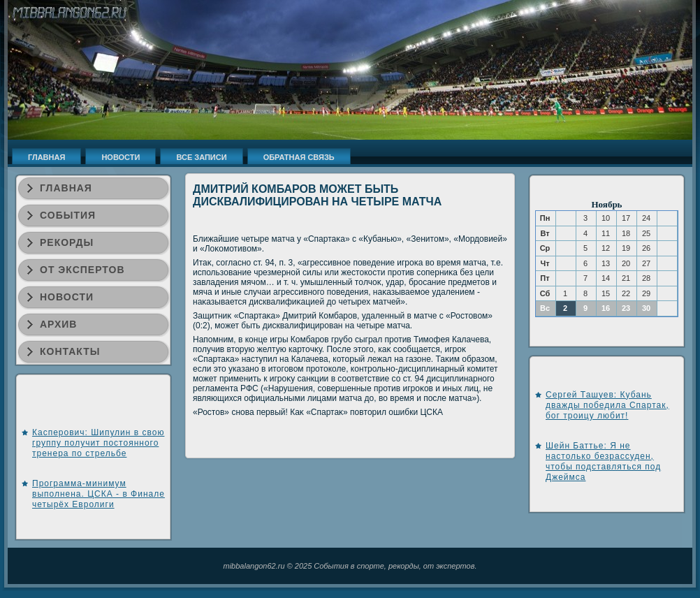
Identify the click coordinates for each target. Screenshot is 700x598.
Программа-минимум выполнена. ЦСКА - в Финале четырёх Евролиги (99, 494)
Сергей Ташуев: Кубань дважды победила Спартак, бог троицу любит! (607, 405)
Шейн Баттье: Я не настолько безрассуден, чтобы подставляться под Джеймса (603, 461)
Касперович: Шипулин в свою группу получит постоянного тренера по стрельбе (98, 443)
